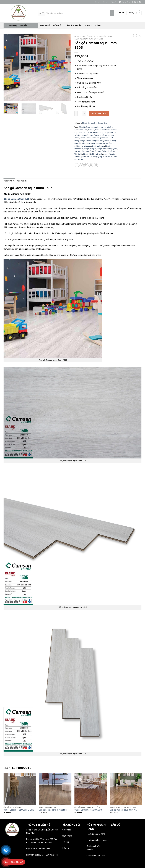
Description (9, 181)
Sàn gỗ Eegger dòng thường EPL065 (54, 810)
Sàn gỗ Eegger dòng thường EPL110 (19, 810)
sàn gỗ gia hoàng (98, 146)
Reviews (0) (22, 181)
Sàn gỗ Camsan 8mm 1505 (16, 199)
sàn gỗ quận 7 (80, 151)
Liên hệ (98, 25)
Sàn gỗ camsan (96, 135)
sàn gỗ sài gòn (91, 151)
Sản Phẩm (67, 836)
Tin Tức (66, 842)
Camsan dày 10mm (102, 130)
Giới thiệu (58, 25)
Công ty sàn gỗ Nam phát (107, 132)
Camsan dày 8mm (90, 132)
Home (77, 37)
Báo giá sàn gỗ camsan (88, 127)
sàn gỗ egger (85, 146)
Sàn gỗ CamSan (106, 37)
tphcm (106, 154)
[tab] (9, 181)
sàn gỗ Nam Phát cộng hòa (107, 149)
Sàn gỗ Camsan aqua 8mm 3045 (88, 810)
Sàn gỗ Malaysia (90, 149)
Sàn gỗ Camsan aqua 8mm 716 (123, 810)
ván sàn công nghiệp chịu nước (98, 157)
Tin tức (98, 2)
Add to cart (99, 113)
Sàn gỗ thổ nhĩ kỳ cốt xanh (93, 154)
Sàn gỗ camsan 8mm (88, 138)
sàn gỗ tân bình (104, 151)
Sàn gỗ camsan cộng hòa (90, 141)
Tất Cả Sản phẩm (73, 25)
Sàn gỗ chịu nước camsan (92, 143)
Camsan (91, 130)
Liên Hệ (66, 848)
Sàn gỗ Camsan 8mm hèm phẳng (89, 39)
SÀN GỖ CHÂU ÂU (89, 37)
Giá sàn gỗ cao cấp (82, 135)
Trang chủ (45, 25)
